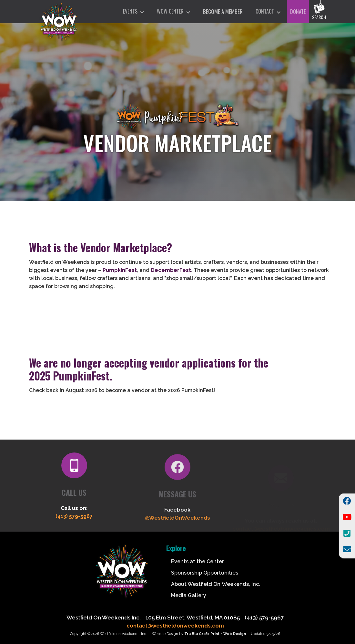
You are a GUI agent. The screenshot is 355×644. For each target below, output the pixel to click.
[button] (133, 12)
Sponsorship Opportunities (205, 573)
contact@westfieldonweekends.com (175, 626)
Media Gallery (189, 595)
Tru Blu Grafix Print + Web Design (215, 634)
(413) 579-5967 (74, 519)
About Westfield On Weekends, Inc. (216, 584)
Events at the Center (198, 561)
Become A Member (223, 11)
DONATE (298, 12)
